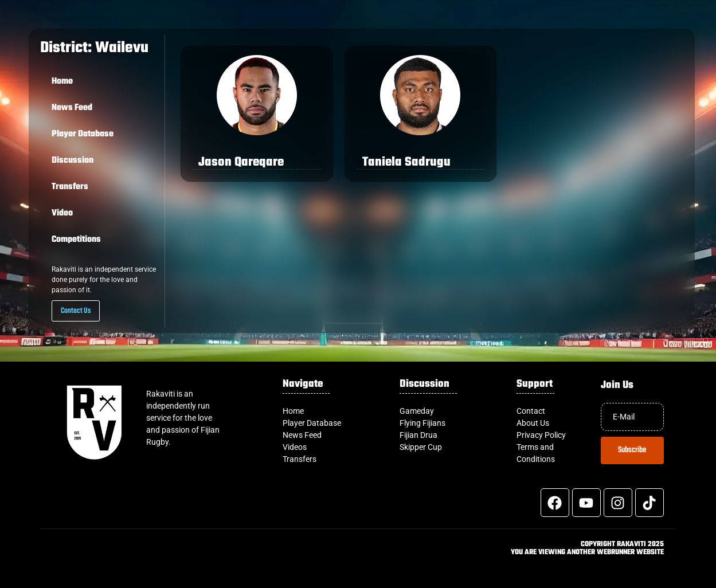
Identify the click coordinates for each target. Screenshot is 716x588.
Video (62, 213)
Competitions (76, 240)
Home (62, 81)
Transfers (70, 187)
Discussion (73, 160)
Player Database (83, 134)
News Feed (72, 108)
